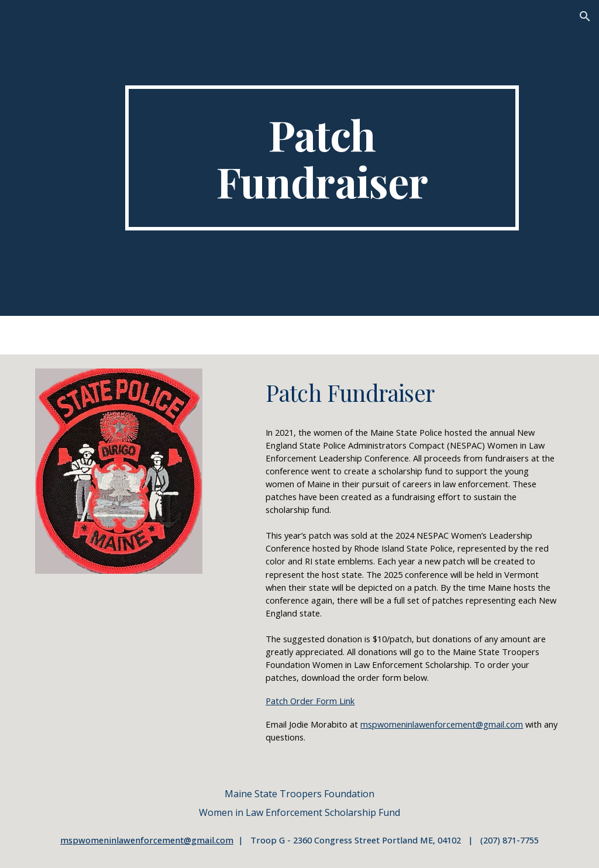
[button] (585, 16)
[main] (322, 158)
